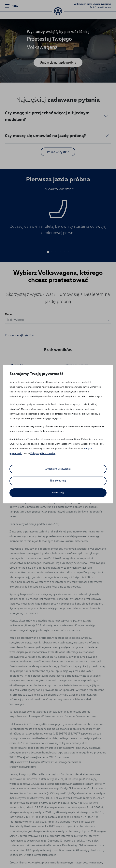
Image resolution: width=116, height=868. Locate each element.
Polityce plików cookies (43, 453)
